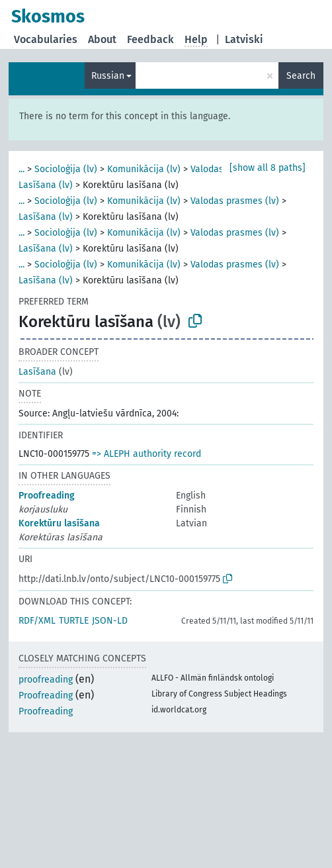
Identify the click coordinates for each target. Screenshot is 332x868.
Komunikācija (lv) (144, 169)
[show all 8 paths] (268, 168)
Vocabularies (46, 39)
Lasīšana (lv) (46, 185)
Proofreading (47, 496)
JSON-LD (110, 621)
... (21, 169)
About (102, 39)
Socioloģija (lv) (66, 169)
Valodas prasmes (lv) (235, 201)
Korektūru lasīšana (59, 523)
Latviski (244, 39)
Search (301, 76)
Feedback (150, 39)
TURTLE (74, 621)
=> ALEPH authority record (146, 454)
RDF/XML (37, 621)
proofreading (46, 680)
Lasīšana (37, 372)
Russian (108, 76)
